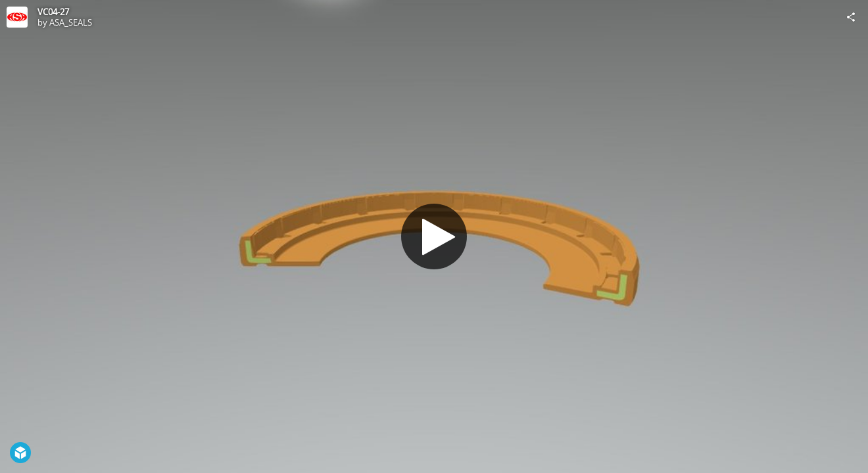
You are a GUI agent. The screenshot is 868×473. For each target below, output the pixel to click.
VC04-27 (53, 12)
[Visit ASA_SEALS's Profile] (17, 17)
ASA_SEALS (71, 22)
